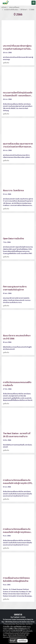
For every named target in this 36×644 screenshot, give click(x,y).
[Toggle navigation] (34, 3)
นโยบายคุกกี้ (6, 637)
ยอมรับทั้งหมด (22, 641)
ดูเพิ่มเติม (6, 63)
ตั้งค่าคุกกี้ (12, 641)
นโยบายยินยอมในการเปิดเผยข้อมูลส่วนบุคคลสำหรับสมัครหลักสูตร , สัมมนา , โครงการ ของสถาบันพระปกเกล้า (18, 633)
